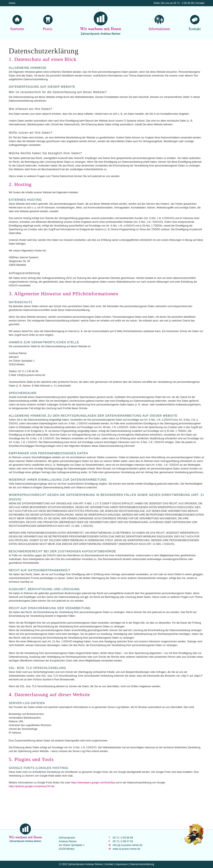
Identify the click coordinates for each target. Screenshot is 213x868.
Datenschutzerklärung (142, 864)
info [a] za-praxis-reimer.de (128, 845)
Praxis (48, 29)
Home (12, 3)
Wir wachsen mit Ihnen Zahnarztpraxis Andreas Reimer (101, 24)
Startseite (17, 29)
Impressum (122, 864)
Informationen (159, 29)
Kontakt (200, 3)
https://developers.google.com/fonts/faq (93, 783)
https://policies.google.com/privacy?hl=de (32, 786)
